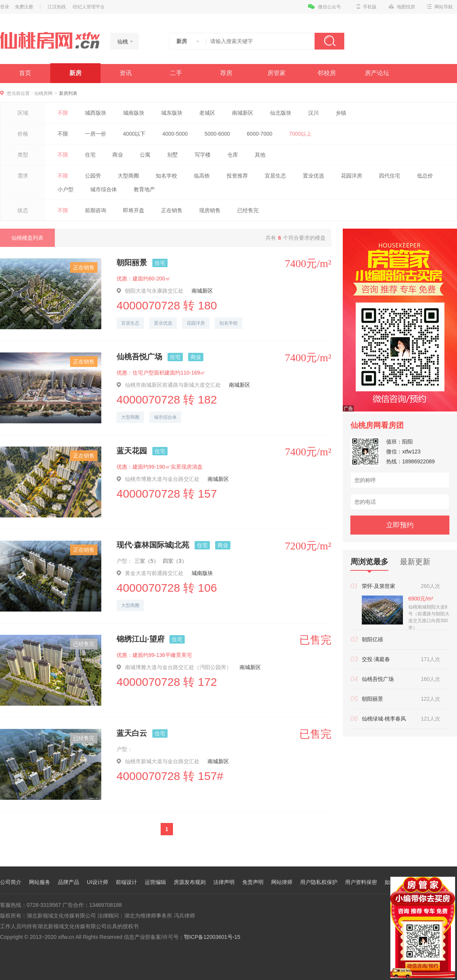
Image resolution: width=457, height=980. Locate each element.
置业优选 (313, 176)
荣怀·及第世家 (379, 586)
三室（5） (147, 561)
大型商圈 (128, 176)
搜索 (329, 41)
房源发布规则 (190, 882)
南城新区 (243, 113)
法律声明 (224, 882)
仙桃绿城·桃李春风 (384, 719)
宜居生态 (275, 176)
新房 (75, 73)
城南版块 (134, 113)
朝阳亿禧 (372, 639)
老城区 (207, 113)
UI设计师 (97, 882)
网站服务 (40, 882)
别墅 (173, 155)
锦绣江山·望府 (141, 639)
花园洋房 (352, 176)
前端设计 (126, 882)
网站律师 (282, 882)
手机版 (367, 7)
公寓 (145, 155)
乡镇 (341, 113)
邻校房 (327, 73)
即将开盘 (134, 210)
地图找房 (402, 7)
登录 (5, 7)
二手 (176, 73)
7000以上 (300, 134)
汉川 (313, 113)
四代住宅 (390, 176)
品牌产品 (69, 882)
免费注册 (24, 7)
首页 (25, 73)
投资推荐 (237, 176)
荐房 (226, 73)
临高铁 (202, 176)
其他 (260, 155)
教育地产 (144, 189)
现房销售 (210, 210)
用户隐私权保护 (319, 882)
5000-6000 (217, 134)
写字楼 (203, 155)
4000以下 (134, 134)
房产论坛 (377, 73)
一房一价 (96, 134)
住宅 (90, 155)
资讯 (126, 73)
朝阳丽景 (132, 263)
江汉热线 (57, 7)
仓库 (233, 155)
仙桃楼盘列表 (27, 238)
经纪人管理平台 (89, 7)
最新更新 (415, 562)
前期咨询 (96, 210)
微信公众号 (324, 7)
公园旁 (93, 176)
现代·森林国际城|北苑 (153, 545)
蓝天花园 (132, 451)
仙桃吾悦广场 (139, 357)
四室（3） (175, 561)
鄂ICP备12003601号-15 (212, 937)
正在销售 (172, 210)
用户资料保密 (361, 882)
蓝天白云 (132, 733)
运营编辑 (155, 882)
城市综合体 (104, 189)
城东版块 (172, 113)
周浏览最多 (369, 564)
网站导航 (440, 7)
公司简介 (11, 882)
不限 (63, 113)
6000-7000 (260, 134)
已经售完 (248, 210)
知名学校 (166, 176)
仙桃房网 (43, 93)
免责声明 (253, 882)
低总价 (425, 176)
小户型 (66, 189)
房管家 (276, 73)
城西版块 (96, 113)
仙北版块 (281, 113)
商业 (118, 155)
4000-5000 (175, 134)
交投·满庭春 (376, 659)
